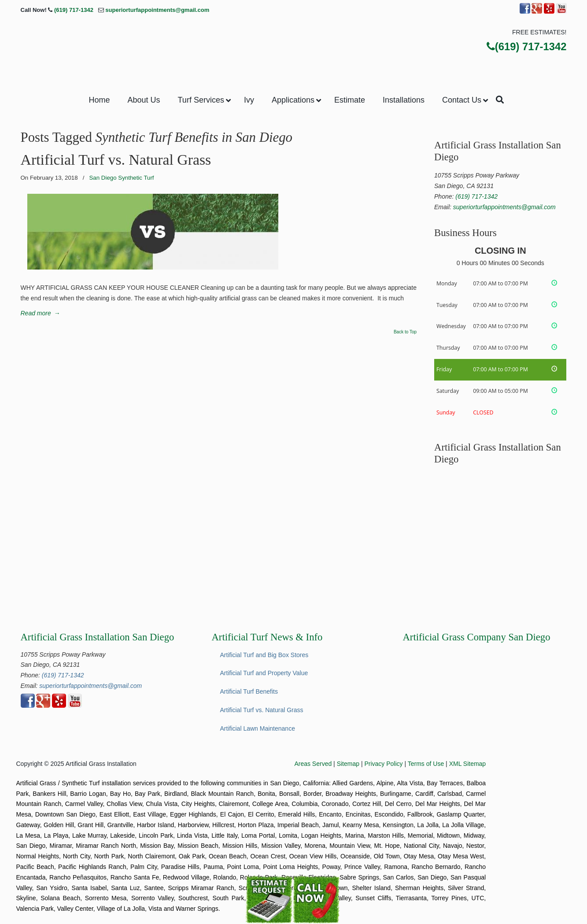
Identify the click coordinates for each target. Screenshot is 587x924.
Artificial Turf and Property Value (264, 673)
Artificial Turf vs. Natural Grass (116, 160)
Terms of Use (426, 764)
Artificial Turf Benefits (249, 691)
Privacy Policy (383, 764)
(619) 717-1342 (74, 10)
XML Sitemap (468, 764)
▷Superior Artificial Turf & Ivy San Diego (294, 48)
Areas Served (313, 764)
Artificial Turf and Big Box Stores (264, 655)
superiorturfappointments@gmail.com (157, 10)
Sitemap (348, 764)
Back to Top (405, 332)
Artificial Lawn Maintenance (258, 728)
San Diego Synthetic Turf (121, 178)
